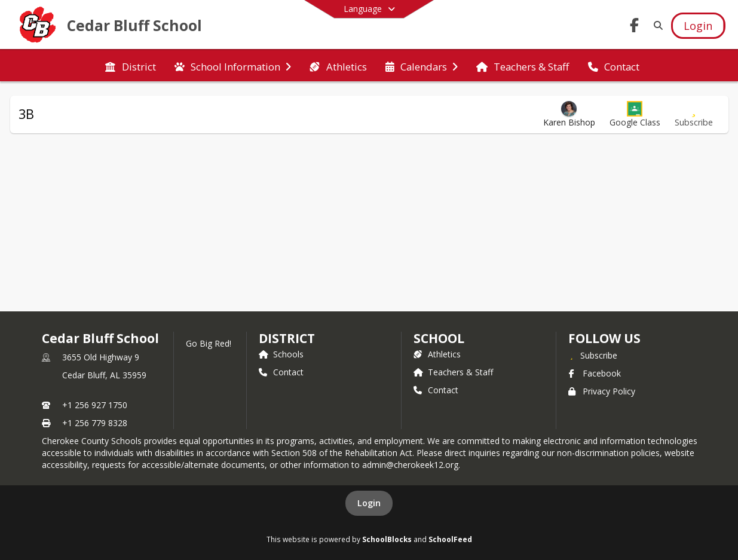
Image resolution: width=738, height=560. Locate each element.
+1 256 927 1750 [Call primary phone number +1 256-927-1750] (95, 405)
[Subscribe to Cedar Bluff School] (593, 355)
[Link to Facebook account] (634, 27)
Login (369, 503)
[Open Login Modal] (698, 26)
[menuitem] (130, 66)
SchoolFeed (450, 539)
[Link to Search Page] (656, 25)
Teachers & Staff (453, 372)
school (439, 338)
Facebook (595, 373)
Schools (281, 354)
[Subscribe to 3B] (694, 114)
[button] (635, 114)
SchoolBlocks (387, 539)
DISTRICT (287, 338)
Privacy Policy (602, 391)
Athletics (437, 354)
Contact (281, 372)
